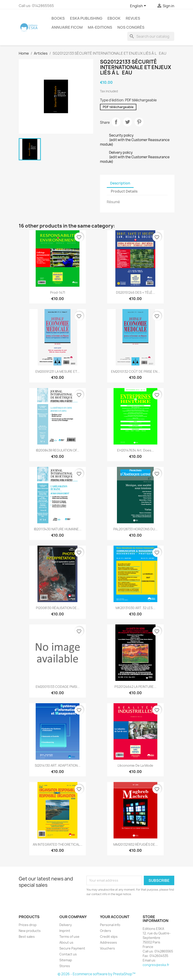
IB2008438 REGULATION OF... (58, 450)
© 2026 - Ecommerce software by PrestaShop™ (96, 974)
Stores (65, 966)
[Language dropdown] (139, 6)
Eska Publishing (86, 18)
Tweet (128, 122)
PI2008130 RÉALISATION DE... (58, 608)
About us (66, 942)
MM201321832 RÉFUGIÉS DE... (136, 844)
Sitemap (66, 960)
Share (116, 122)
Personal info (110, 925)
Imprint (65, 931)
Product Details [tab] (124, 191)
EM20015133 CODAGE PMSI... (58, 687)
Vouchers (107, 948)
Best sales (27, 937)
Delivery (66, 925)
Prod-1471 (58, 292)
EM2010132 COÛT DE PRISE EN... (136, 371)
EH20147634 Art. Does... (136, 450)
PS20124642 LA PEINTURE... (135, 687)
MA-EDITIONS (100, 27)
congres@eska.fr (156, 965)
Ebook (114, 18)
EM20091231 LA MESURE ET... (58, 371)
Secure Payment (72, 948)
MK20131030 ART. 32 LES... (135, 608)
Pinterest (139, 122)
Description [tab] (120, 183)
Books (58, 18)
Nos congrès (131, 27)
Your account (115, 917)
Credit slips (109, 937)
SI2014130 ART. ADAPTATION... (58, 765)
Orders (106, 931)
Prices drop (28, 925)
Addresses (108, 942)
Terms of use (69, 937)
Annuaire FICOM (67, 27)
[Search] (151, 36)
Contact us (68, 954)
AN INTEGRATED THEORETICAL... (58, 844)
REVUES (133, 18)
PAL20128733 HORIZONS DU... (135, 529)
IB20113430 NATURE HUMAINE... (58, 529)
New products (30, 931)
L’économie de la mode (135, 765)
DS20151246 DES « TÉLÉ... (136, 292)
